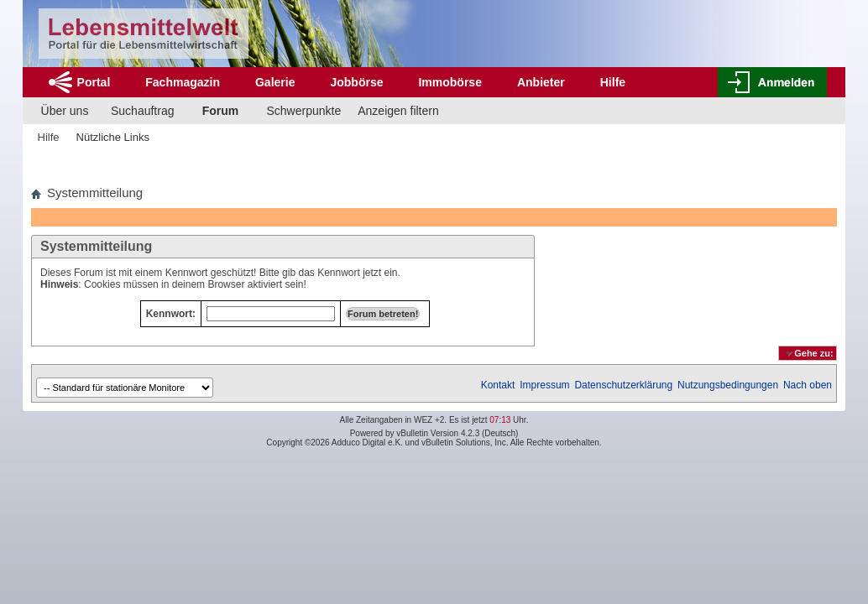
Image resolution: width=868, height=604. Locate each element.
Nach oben (808, 385)
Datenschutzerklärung (623, 385)
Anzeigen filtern (398, 111)
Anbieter (541, 82)
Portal (94, 82)
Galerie (275, 82)
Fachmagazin (183, 82)
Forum (221, 111)
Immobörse (450, 82)
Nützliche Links (113, 137)
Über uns (65, 111)
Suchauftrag (143, 111)
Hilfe (613, 82)
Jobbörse (356, 82)
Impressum (544, 385)
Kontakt (498, 385)
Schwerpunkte (304, 111)
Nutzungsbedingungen (728, 385)
